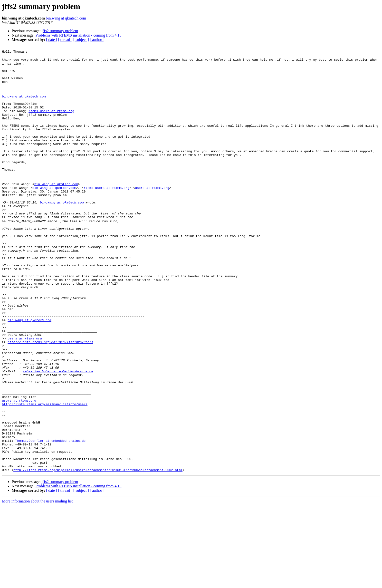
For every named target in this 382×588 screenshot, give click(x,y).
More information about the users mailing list (37, 584)
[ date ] (52, 40)
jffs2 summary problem (60, 31)
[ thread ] (65, 40)
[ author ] (97, 40)
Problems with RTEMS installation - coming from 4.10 (79, 35)
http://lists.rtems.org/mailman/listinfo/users (50, 399)
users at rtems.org (152, 214)
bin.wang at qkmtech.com (66, 18)
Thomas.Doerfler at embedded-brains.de (51, 517)
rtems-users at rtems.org (51, 122)
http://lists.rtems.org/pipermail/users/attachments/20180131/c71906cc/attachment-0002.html (98, 552)
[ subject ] (81, 40)
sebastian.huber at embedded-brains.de (58, 434)
